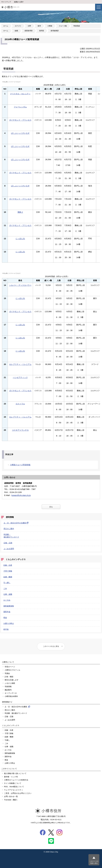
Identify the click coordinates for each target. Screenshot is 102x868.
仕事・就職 (8, 594)
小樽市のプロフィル (12, 670)
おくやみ (7, 600)
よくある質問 (9, 549)
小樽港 (50, 26)
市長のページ (10, 667)
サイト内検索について (13, 783)
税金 (5, 618)
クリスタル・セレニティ (20, 94)
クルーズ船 (63, 26)
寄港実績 (77, 26)
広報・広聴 (8, 543)
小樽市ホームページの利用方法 (16, 780)
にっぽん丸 (20, 239)
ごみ (5, 588)
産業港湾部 (29, 31)
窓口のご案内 (9, 529)
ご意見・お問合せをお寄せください (18, 793)
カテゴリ (18, 26)
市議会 (7, 673)
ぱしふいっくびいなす (20, 133)
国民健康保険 (9, 606)
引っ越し (7, 583)
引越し (7, 740)
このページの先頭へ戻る (94, 862)
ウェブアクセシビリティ (13, 790)
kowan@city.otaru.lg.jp (21, 495)
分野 (29, 26)
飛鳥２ (20, 212)
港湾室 (42, 31)
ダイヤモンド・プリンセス (20, 120)
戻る (51, 507)
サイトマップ (6, 2)
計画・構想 (9, 677)
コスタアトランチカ (20, 430)
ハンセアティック (20, 377)
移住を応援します (12, 680)
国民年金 (7, 612)
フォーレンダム (20, 107)
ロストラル (20, 404)
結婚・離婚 (8, 577)
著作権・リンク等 (11, 777)
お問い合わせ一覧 (11, 796)
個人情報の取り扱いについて (15, 773)
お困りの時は (9, 623)
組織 (16, 31)
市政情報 (8, 687)
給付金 (6, 629)
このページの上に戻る (51, 646)
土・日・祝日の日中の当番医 (16, 523)
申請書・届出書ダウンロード (16, 713)
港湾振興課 (55, 31)
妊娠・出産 (8, 565)
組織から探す (19, 2)
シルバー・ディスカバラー (20, 285)
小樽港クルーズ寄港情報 (20, 465)
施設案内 (8, 690)
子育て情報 (8, 571)
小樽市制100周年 (11, 696)
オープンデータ (11, 693)
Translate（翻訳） (11, 800)
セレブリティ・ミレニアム (20, 364)
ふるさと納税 (10, 683)
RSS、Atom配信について (14, 787)
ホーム (6, 26)
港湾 (39, 26)
